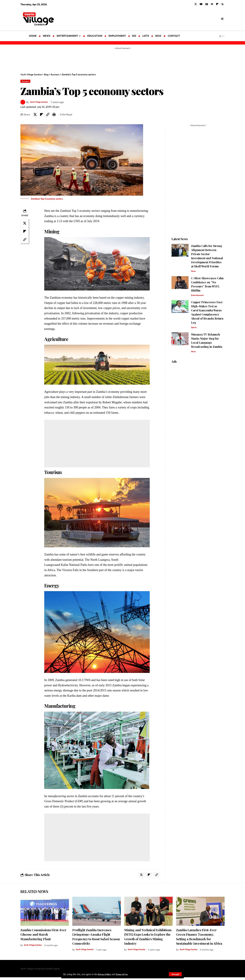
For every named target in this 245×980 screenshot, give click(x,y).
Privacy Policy (105, 974)
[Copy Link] (50, 116)
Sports (194, 331)
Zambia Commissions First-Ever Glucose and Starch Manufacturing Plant (43, 937)
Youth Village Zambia (42, 103)
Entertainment (198, 298)
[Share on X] (36, 116)
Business (27, 82)
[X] (196, 4)
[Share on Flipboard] (43, 116)
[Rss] (223, 4)
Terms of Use (124, 974)
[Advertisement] (150, 19)
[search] (222, 19)
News (194, 273)
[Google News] (207, 4)
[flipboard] (217, 4)
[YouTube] (201, 4)
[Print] (58, 116)
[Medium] (212, 4)
